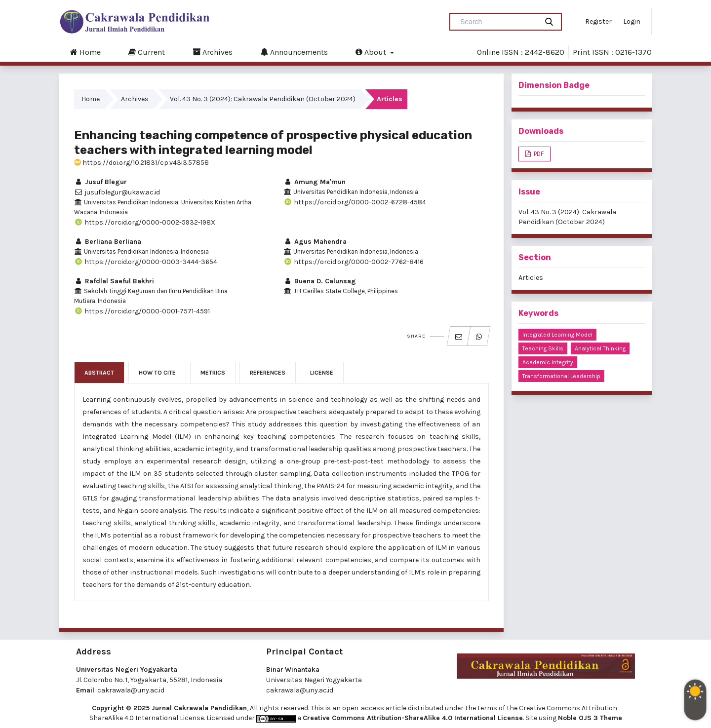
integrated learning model (557, 335)
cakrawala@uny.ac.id (131, 690)
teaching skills (543, 348)
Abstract (99, 373)
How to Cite (157, 373)
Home (85, 52)
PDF (538, 154)
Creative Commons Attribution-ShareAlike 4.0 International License (413, 718)
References (268, 373)
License (322, 373)
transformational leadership (561, 376)
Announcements (294, 52)
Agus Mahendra (315, 242)
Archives (213, 52)
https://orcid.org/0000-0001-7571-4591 (142, 311)
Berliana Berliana (108, 242)
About (372, 52)
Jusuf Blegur (100, 182)
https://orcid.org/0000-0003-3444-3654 (146, 262)
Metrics (213, 373)
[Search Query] (498, 22)
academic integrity (548, 362)
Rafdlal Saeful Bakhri (114, 281)
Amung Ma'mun (315, 182)
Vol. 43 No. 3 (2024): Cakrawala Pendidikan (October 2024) (263, 99)
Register (598, 21)
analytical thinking (600, 348)
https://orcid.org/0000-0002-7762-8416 (354, 262)
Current (147, 52)
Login (632, 21)
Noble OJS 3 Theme (590, 718)
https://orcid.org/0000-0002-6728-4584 (355, 202)
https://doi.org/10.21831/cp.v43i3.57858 (141, 163)
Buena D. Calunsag (320, 281)
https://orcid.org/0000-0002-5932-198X (145, 222)
